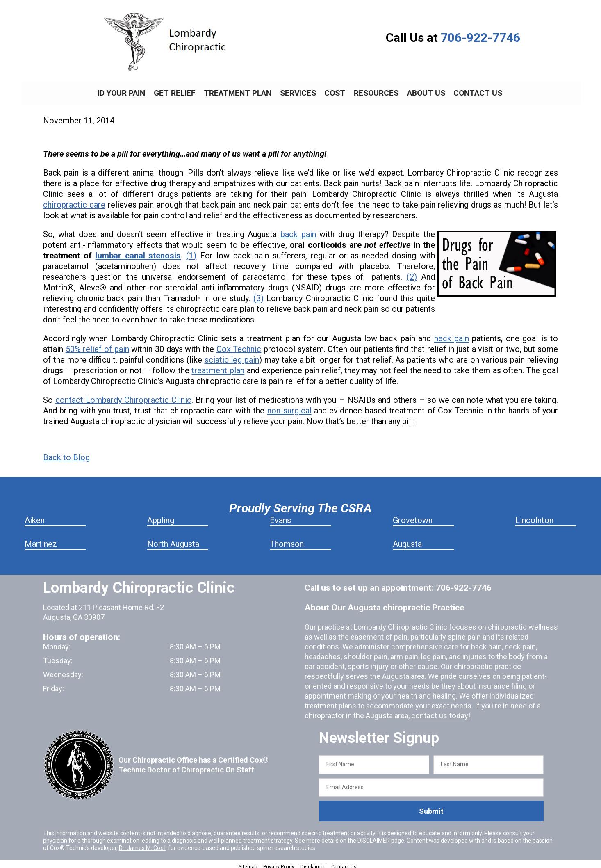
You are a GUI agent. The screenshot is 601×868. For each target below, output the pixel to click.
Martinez (41, 539)
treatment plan (218, 366)
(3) (258, 294)
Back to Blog (66, 453)
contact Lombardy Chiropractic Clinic (123, 395)
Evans (280, 516)
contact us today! (439, 711)
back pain (298, 230)
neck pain (452, 334)
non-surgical (289, 406)
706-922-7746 (480, 38)
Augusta (407, 539)
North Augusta (173, 539)
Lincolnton (534, 516)
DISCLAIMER (374, 836)
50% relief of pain (97, 345)
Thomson (287, 539)
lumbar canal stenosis (138, 251)
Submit (431, 807)
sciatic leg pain (232, 355)
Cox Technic (239, 345)
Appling (161, 516)
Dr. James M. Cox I (142, 843)
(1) (191, 251)
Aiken (35, 516)
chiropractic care (74, 200)
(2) (412, 272)
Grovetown (413, 516)
